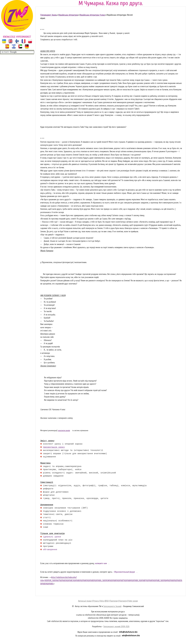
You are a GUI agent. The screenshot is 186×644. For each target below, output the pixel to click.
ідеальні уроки (52, 537)
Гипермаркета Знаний (112, 606)
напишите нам (101, 563)
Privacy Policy (99, 601)
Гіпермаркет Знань (49, 15)
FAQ (107, 601)
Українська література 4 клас (92, 15)
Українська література (68, 15)
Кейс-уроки (133, 601)
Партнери (114, 601)
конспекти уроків (64, 431)
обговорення (50, 550)
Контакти (123, 601)
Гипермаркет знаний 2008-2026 (116, 627)
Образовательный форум (124, 572)
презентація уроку (54, 447)
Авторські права (85, 601)
